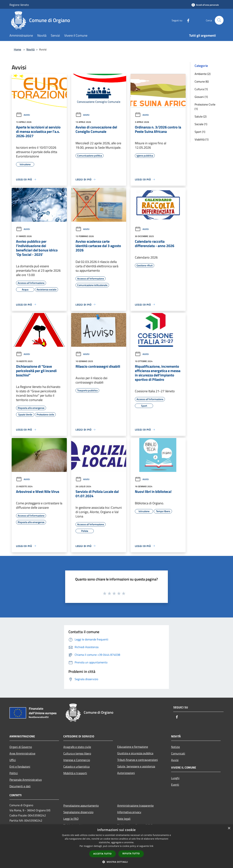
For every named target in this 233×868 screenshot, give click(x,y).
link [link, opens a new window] (152, 846)
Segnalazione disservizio (78, 812)
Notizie (175, 747)
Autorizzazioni (126, 773)
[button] (116, 862)
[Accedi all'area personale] (205, 5)
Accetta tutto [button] (102, 854)
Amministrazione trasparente (135, 806)
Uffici (13, 760)
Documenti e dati (20, 786)
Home (17, 49)
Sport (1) (200, 132)
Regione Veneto (19, 5)
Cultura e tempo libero (77, 753)
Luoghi (175, 778)
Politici (14, 773)
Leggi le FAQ (71, 819)
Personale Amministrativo (26, 780)
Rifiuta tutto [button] (131, 854)
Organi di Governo (21, 747)
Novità (30, 49)
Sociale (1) (201, 124)
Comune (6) (202, 81)
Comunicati (178, 753)
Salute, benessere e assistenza (136, 766)
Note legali (124, 819)
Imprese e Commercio (77, 760)
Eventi (175, 785)
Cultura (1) (201, 89)
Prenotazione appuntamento (81, 806)
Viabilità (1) (202, 139)
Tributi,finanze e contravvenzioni (138, 760)
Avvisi (23, 115)
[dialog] (116, 846)
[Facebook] (187, 20)
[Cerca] (219, 20)
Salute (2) (201, 116)
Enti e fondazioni (20, 767)
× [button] (229, 828)
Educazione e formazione (133, 747)
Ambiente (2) (203, 74)
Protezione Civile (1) (205, 107)
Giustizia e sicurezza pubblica (135, 753)
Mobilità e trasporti (75, 773)
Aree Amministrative (22, 753)
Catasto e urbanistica (76, 767)
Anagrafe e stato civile (77, 747)
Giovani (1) (201, 97)
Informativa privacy (129, 812)
